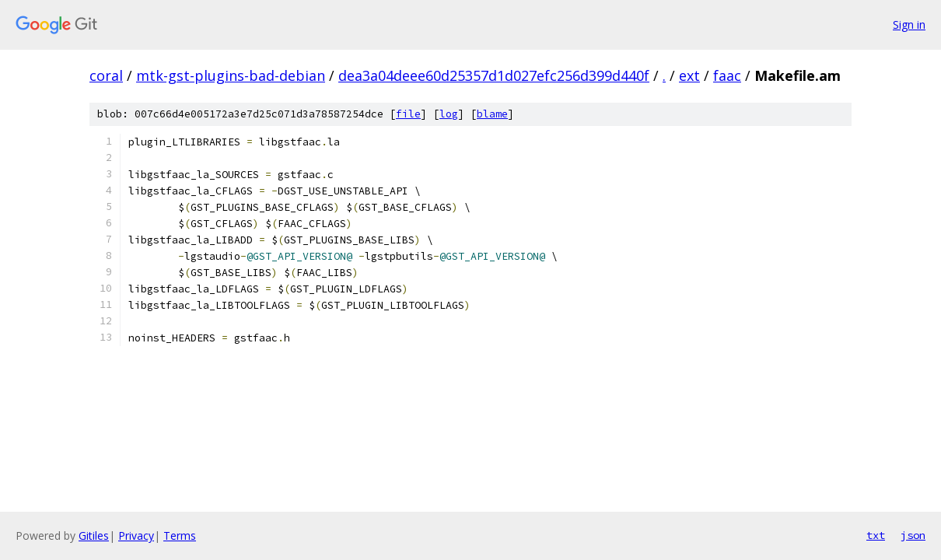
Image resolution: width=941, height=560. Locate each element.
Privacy (136, 535)
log (449, 114)
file (408, 114)
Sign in (909, 24)
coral (106, 75)
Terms (180, 535)
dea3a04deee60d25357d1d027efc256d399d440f (494, 75)
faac (727, 75)
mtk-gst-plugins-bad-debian (231, 75)
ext (689, 75)
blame (492, 114)
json (913, 535)
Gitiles (94, 535)
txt (876, 535)
